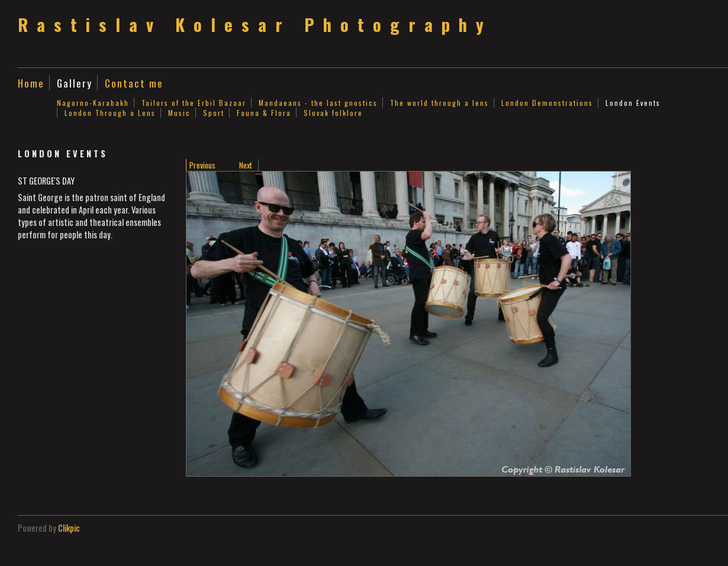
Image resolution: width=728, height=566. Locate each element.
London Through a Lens (110, 113)
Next (246, 165)
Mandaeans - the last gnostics (318, 103)
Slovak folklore (333, 113)
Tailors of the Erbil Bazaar (194, 103)
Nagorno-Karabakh (93, 103)
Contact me (134, 83)
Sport (214, 113)
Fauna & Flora (264, 113)
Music (179, 113)
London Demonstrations (547, 103)
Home (31, 83)
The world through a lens (439, 103)
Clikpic (69, 528)
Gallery (75, 83)
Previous (202, 165)
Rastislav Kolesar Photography (255, 24)
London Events (633, 103)
